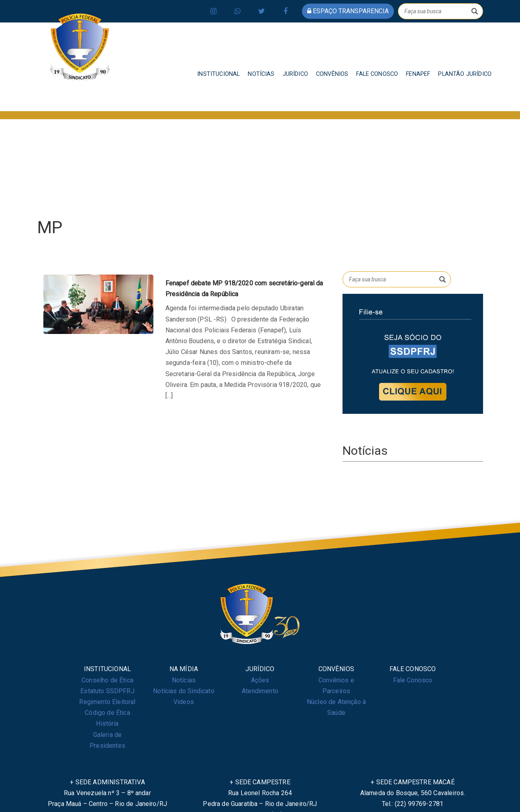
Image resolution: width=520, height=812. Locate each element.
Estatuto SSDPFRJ (107, 691)
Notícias (184, 680)
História (107, 723)
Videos (184, 702)
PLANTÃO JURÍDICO (465, 74)
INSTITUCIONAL (218, 74)
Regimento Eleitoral (107, 702)
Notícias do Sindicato (184, 691)
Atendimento (260, 691)
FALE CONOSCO (377, 74)
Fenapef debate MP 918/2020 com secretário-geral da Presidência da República (244, 289)
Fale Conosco (413, 680)
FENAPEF (418, 74)
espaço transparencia (348, 11)
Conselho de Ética (107, 680)
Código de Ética (107, 713)
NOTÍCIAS (261, 74)
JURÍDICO (295, 74)
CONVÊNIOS (332, 74)
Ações (260, 680)
